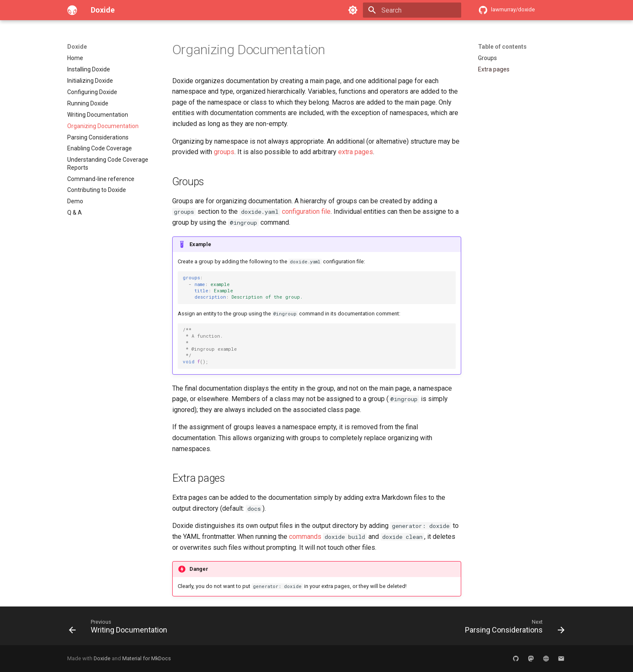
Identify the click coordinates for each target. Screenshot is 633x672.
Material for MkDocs (147, 658)
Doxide (77, 47)
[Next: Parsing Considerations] (512, 628)
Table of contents (502, 47)
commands (305, 537)
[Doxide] (72, 10)
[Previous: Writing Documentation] (120, 628)
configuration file (306, 211)
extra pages (356, 152)
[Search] (412, 10)
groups (224, 152)
